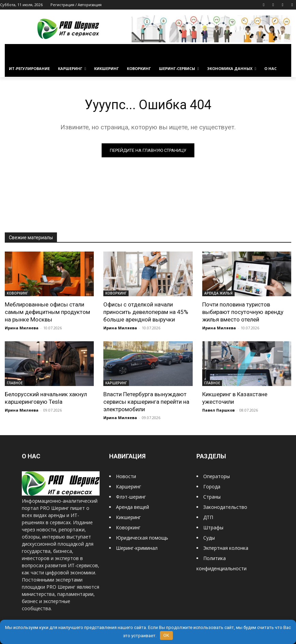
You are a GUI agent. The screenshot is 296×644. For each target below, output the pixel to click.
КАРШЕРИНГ (116, 383)
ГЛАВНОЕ (15, 383)
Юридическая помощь (142, 538)
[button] (283, 52)
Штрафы (213, 527)
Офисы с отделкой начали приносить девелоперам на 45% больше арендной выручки (146, 312)
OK (166, 635)
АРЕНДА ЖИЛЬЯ (218, 293)
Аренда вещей (132, 507)
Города (212, 486)
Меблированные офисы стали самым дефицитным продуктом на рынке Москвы (47, 312)
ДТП (208, 517)
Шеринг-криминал (137, 548)
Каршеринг (129, 486)
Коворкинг (128, 527)
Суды (209, 538)
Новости (126, 476)
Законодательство (225, 507)
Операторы (217, 476)
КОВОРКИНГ (17, 293)
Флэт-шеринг (131, 497)
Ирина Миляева (22, 328)
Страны (212, 497)
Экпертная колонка (226, 548)
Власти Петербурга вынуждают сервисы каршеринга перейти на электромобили (146, 402)
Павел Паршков (218, 410)
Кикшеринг (128, 517)
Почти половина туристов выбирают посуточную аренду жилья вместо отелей (243, 312)
